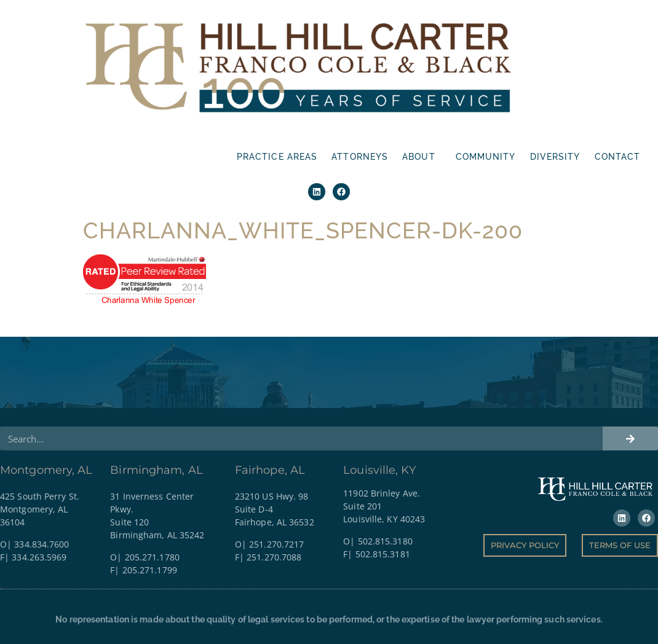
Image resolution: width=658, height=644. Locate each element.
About (422, 157)
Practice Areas (277, 157)
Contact (618, 157)
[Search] (630, 394)
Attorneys (360, 157)
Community (486, 157)
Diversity (555, 157)
